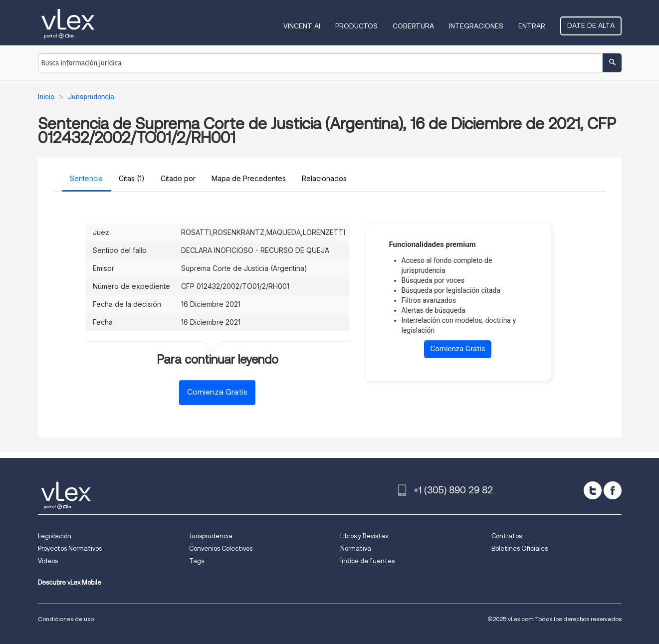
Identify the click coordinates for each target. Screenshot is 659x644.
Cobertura (413, 26)
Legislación (55, 536)
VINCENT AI (302, 26)
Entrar (532, 26)
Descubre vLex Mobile (70, 582)
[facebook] (613, 490)
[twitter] (593, 490)
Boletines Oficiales (520, 548)
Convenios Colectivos (221, 548)
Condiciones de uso (66, 619)
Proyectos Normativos (70, 548)
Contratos (507, 536)
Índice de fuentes (367, 561)
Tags (197, 561)
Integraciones (476, 26)
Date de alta (591, 25)
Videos (48, 561)
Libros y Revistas (364, 536)
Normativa (356, 548)
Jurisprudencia (211, 536)
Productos (356, 26)
